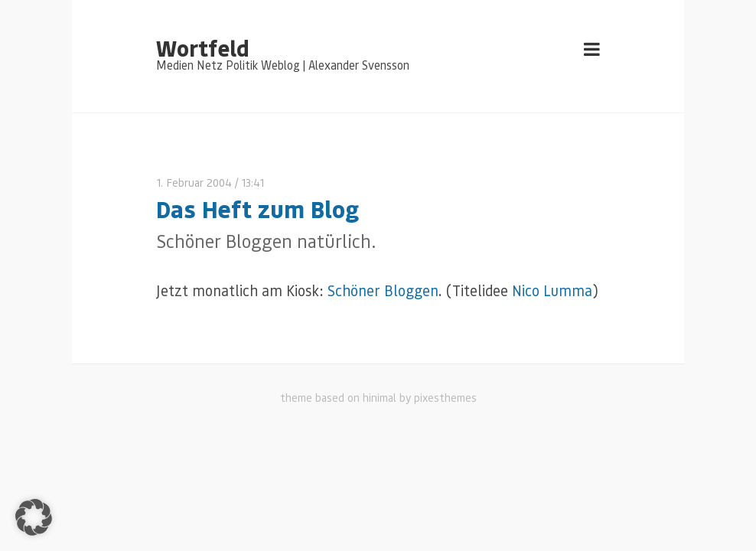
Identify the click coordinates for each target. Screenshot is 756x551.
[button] (34, 517)
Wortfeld (202, 47)
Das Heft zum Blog (257, 209)
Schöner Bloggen (383, 290)
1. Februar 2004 (194, 183)
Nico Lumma (552, 290)
